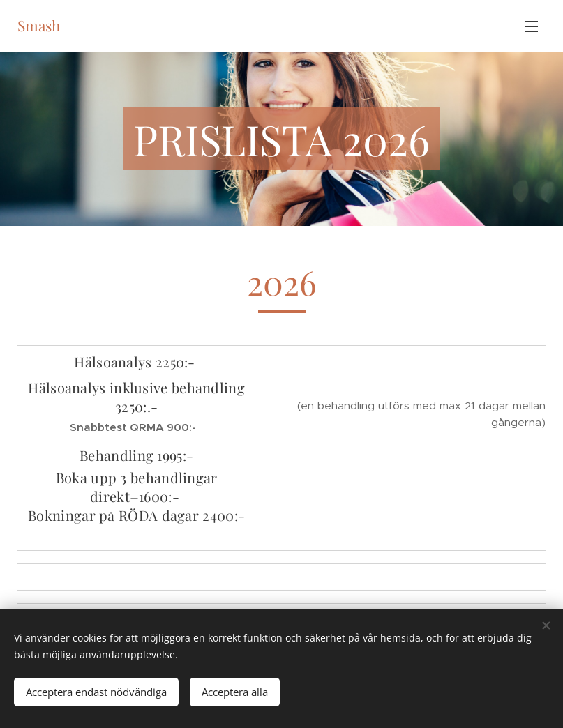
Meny (532, 26)
